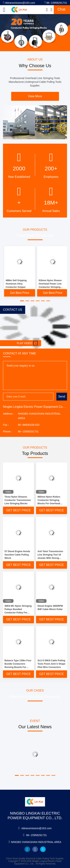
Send (62, 397)
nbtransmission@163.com (19, 3)
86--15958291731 (56, 3)
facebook (35, 849)
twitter (43, 849)
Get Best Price (20, 293)
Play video (27, 343)
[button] (22, 301)
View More (35, 96)
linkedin (27, 849)
